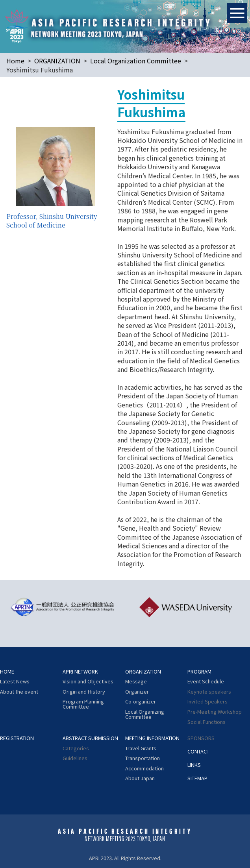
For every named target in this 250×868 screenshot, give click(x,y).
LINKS (194, 765)
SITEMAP (197, 778)
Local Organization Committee (136, 61)
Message (136, 682)
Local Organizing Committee (145, 714)
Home (15, 61)
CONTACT (198, 752)
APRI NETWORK (80, 672)
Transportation (143, 758)
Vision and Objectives (88, 682)
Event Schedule (206, 682)
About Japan (140, 778)
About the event (19, 692)
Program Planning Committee (83, 704)
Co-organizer (141, 702)
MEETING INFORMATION (152, 738)
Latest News (15, 682)
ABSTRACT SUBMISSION (90, 738)
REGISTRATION (17, 738)
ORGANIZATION (57, 61)
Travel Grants (141, 749)
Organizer (137, 692)
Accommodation (144, 769)
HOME (7, 672)
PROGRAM (199, 672)
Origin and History (84, 692)
